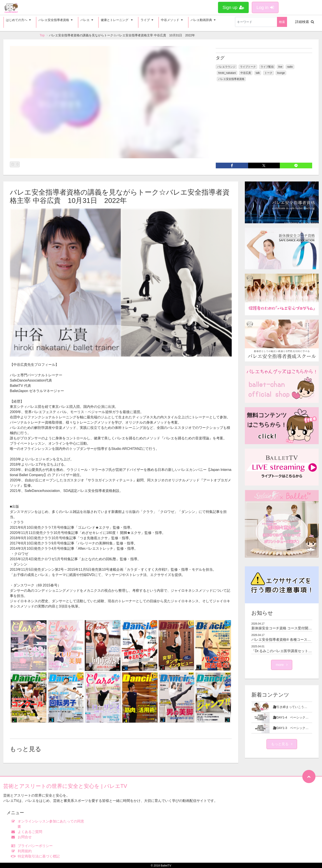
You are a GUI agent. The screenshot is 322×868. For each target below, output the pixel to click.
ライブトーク (248, 67)
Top (42, 35)
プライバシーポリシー (33, 846)
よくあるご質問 (28, 832)
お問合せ (22, 837)
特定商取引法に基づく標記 (36, 856)
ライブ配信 (267, 67)
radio (290, 67)
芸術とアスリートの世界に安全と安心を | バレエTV (65, 786)
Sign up (233, 7)
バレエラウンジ (226, 67)
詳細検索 (305, 22)
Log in (265, 7)
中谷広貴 (246, 73)
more (282, 665)
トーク (268, 73)
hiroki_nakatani (227, 73)
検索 (282, 22)
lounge (281, 73)
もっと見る (282, 744)
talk (258, 73)
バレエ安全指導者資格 (231, 79)
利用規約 (22, 851)
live (280, 67)
